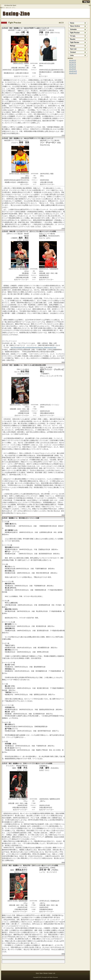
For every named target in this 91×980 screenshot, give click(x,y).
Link (54, 973)
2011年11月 (73, 73)
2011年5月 (73, 60)
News (41, 973)
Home (37, 973)
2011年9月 (73, 69)
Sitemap (45, 973)
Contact (50, 973)
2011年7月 (73, 65)
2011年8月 (73, 67)
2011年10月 (73, 71)
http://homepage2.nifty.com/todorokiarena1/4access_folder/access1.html (33, 347)
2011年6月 (73, 63)
